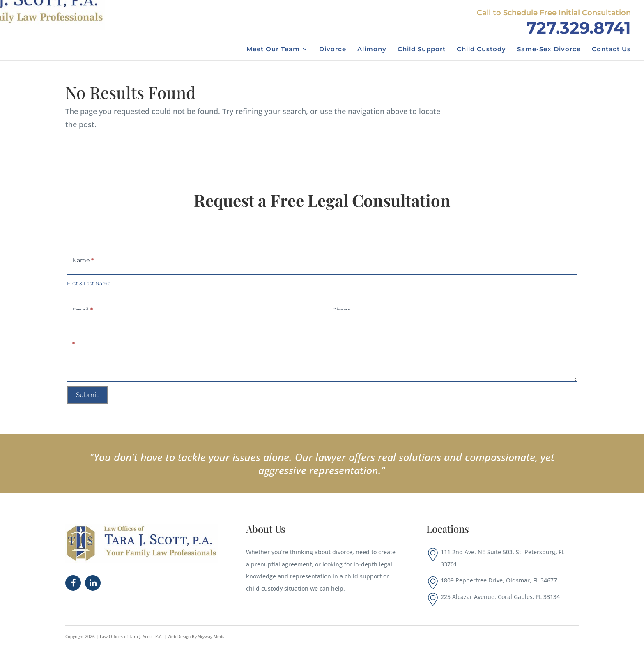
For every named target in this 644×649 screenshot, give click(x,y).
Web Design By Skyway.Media (197, 636)
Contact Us (611, 50)
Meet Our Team (273, 50)
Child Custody (481, 50)
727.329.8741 (578, 28)
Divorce (333, 50)
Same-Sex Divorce (549, 50)
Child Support (422, 50)
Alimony (372, 50)
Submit (87, 395)
